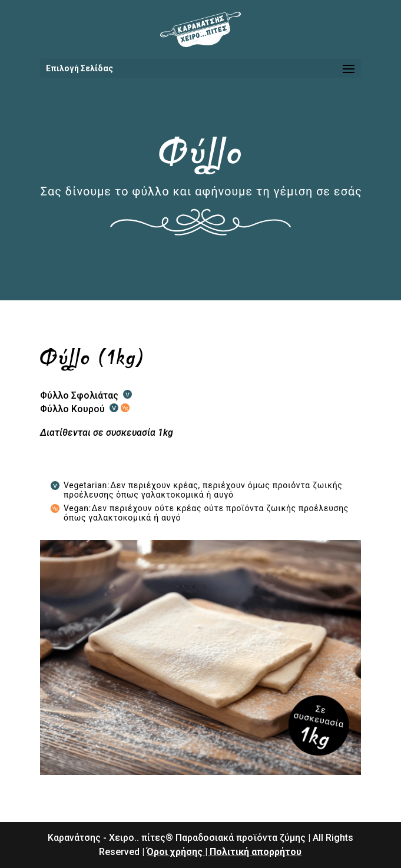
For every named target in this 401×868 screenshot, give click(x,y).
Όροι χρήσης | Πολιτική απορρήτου (224, 852)
